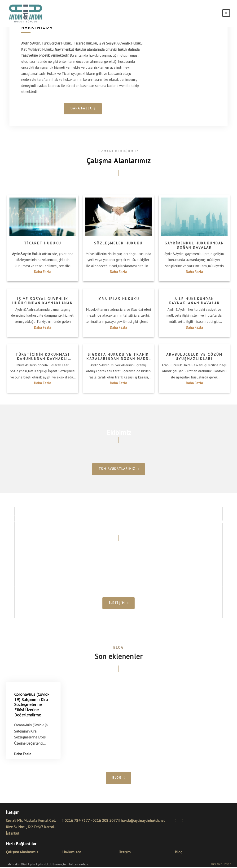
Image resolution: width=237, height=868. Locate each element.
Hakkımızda (72, 853)
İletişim (125, 853)
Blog (179, 853)
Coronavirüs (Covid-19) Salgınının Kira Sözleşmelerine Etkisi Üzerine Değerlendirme (32, 706)
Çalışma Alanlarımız (22, 853)
